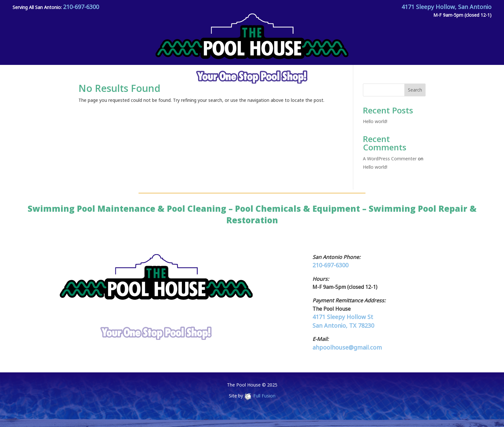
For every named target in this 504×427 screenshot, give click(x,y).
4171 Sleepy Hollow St (343, 317)
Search (415, 90)
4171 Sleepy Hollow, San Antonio (446, 7)
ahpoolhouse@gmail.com (347, 347)
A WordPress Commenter (390, 159)
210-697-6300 (81, 7)
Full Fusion (264, 396)
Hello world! (375, 121)
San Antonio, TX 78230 (343, 325)
